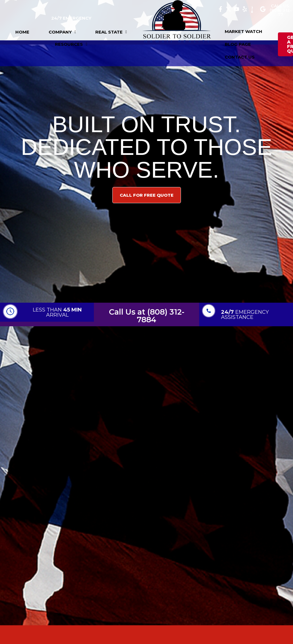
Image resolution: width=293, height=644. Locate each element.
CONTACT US (240, 57)
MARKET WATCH (244, 31)
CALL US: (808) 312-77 (281, 10)
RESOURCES (71, 44)
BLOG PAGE (238, 44)
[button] (62, 32)
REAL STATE (111, 32)
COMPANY (62, 32)
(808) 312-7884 (161, 316)
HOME (22, 32)
